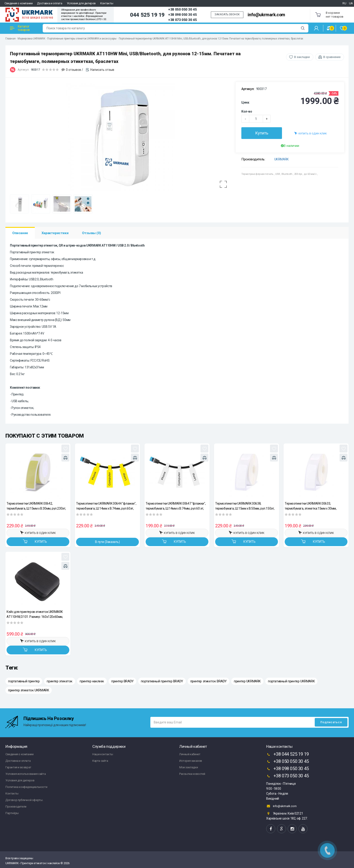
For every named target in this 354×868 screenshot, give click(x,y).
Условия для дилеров (81, 3)
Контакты (107, 3)
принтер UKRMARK (247, 681)
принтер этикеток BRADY (208, 681)
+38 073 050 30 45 (182, 20)
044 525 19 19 (147, 15)
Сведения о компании (19, 3)
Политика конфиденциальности (26, 787)
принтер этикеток (60, 681)
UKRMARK (282, 159)
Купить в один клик (311, 133)
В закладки (302, 57)
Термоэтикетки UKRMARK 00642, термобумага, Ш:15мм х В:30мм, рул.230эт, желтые (36, 506)
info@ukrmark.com (266, 15)
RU (344, 3)
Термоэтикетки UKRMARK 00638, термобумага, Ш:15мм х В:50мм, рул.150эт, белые (245, 506)
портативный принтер (24, 681)
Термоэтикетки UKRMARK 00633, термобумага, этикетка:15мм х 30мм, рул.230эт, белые (311, 506)
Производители (16, 807)
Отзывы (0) (91, 233)
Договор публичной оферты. (24, 800)
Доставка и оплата (50, 3)
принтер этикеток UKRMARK (29, 690)
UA (351, 3)
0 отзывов (73, 70)
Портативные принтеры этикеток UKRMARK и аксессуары (82, 39)
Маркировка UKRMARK (31, 39)
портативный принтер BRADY (162, 681)
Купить (262, 133)
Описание (20, 233)
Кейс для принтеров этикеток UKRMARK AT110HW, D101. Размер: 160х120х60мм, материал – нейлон (35, 614)
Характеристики (55, 233)
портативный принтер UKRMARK (291, 681)
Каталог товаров (20, 28)
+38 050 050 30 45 (182, 9)
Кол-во (247, 111)
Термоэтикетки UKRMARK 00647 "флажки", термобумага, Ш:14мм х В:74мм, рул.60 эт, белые (176, 506)
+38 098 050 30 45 (182, 15)
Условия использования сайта (26, 774)
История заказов (191, 761)
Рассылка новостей (192, 774)
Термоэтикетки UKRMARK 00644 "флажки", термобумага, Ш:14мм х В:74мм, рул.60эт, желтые (106, 506)
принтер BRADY (122, 681)
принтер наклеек (92, 681)
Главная (10, 39)
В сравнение (332, 57)
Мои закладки (189, 767)
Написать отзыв (102, 70)
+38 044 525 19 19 (288, 755)
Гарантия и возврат (18, 767)
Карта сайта (100, 761)
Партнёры (12, 813)
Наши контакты (103, 754)
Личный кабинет (190, 754)
